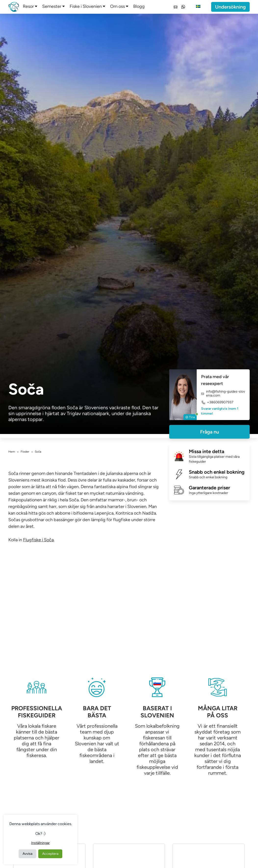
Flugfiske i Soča (38, 540)
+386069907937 (217, 402)
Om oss (117, 6)
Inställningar (40, 843)
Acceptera (50, 854)
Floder (25, 452)
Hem (12, 452)
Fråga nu (210, 432)
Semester (52, 6)
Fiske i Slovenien (86, 6)
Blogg (139, 6)
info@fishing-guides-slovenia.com (223, 394)
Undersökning (230, 7)
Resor (28, 6)
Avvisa (27, 854)
